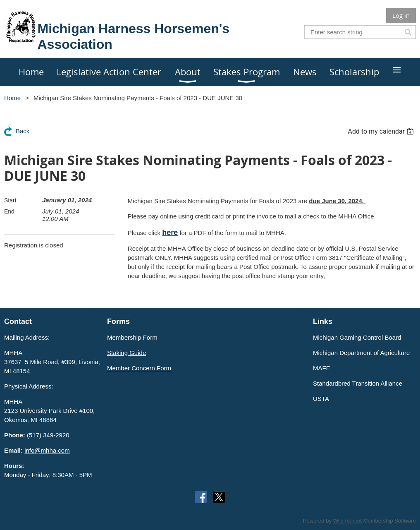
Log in (401, 15)
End (9, 211)
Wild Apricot (347, 521)
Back (23, 131)
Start (10, 200)
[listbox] (382, 131)
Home (12, 98)
